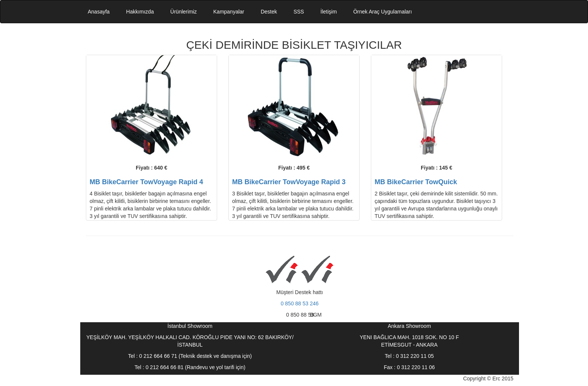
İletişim (329, 12)
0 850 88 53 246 (299, 303)
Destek (269, 12)
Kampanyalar (229, 12)
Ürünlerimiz (184, 12)
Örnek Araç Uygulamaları (382, 12)
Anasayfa (99, 12)
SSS (299, 12)
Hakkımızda (140, 12)
